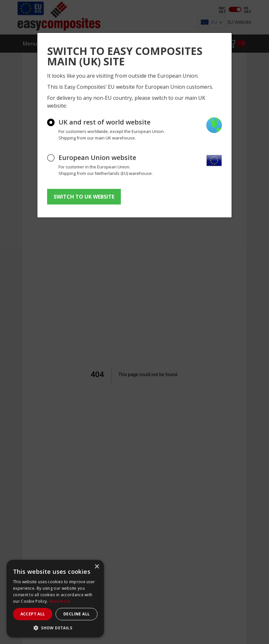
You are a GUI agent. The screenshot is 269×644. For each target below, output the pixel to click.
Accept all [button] (33, 614)
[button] (55, 628)
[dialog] (55, 599)
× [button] (97, 567)
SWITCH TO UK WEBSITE (84, 197)
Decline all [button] (77, 614)
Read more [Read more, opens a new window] (60, 601)
